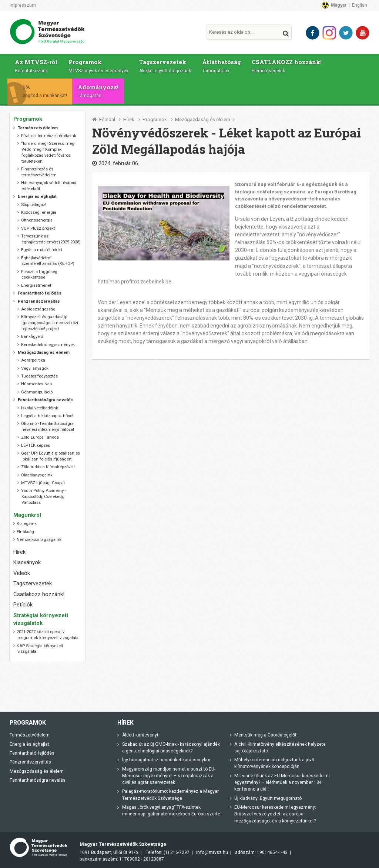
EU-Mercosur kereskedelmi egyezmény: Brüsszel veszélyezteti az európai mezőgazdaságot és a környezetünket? (275, 814)
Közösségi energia (39, 212)
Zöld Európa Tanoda (40, 437)
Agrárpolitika (33, 360)
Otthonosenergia (37, 220)
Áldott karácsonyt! (141, 735)
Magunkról (27, 515)
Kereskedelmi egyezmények (48, 344)
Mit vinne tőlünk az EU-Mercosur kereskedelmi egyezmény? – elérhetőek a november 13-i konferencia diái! (282, 783)
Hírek (129, 119)
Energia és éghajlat (29, 744)
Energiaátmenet (36, 285)
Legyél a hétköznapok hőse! (47, 416)
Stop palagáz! (34, 204)
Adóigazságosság (38, 309)
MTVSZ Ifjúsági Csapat (43, 483)
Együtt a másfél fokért (42, 250)
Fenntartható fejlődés (32, 753)
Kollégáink (27, 524)
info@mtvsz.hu (212, 852)
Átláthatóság (223, 66)
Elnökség (25, 532)
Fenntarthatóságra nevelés (38, 780)
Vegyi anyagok (35, 368)
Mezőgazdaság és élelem (203, 119)
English (360, 5)
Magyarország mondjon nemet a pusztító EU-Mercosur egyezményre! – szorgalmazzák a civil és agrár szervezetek (169, 776)
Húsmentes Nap (36, 384)
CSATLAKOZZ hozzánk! (289, 66)
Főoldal (107, 119)
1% (47, 91)
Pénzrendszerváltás (30, 762)
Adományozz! (101, 91)
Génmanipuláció (37, 392)
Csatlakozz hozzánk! (39, 594)
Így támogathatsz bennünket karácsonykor (166, 760)
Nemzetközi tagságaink (39, 540)
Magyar (339, 5)
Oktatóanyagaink (37, 475)
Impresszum (23, 5)
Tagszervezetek (166, 66)
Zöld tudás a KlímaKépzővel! (48, 467)
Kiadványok (27, 562)
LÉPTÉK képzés (36, 445)
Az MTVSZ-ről (36, 66)
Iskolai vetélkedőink (40, 408)
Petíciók (23, 605)
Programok (99, 66)
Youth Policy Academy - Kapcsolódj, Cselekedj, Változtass (43, 497)
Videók (22, 573)
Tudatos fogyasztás (39, 376)
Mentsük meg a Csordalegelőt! (266, 735)
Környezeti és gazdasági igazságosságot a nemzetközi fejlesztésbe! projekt (50, 323)
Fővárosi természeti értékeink (49, 136)
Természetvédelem (30, 735)
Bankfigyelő (32, 337)
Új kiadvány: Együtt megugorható (268, 798)
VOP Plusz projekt (38, 228)
